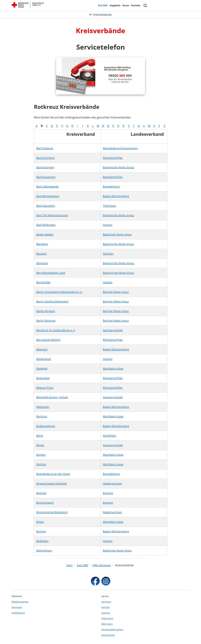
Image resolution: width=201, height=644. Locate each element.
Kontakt (136, 5)
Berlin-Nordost (46, 311)
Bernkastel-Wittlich (48, 340)
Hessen (108, 225)
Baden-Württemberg (116, 196)
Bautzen (41, 254)
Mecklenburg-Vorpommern (120, 148)
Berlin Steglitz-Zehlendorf (52, 301)
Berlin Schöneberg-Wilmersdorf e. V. (59, 292)
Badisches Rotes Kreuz (117, 234)
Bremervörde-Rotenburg (52, 512)
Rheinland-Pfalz (113, 158)
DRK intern (107, 624)
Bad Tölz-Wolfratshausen (52, 215)
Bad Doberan (45, 148)
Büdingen (42, 541)
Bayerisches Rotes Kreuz (118, 167)
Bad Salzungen (46, 206)
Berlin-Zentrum (46, 321)
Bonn (40, 436)
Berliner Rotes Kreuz (116, 292)
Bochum (42, 416)
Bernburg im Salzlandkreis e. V (56, 330)
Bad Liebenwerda (47, 187)
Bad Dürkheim (46, 158)
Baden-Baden (45, 234)
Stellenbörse (18, 613)
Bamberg (42, 244)
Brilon (40, 522)
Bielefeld (42, 369)
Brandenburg (111, 187)
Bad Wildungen (46, 225)
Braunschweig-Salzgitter (52, 483)
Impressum (107, 618)
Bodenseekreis (46, 426)
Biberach (42, 349)
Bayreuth (42, 263)
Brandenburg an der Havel (53, 474)
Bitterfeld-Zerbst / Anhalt (52, 397)
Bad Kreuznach (46, 177)
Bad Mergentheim (48, 196)
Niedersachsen (112, 483)
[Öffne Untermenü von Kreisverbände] (101, 15)
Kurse (126, 5)
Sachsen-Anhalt (113, 330)
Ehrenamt (17, 607)
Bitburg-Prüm (45, 388)
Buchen (41, 531)
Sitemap (106, 613)
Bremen (41, 493)
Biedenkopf (44, 359)
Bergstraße (43, 282)
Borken (41, 455)
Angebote (115, 5)
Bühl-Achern (44, 551)
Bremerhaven (45, 503)
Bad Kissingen (45, 167)
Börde (40, 445)
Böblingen (43, 407)
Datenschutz (108, 635)
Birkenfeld (43, 378)
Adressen (106, 602)
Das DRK (103, 5)
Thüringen (109, 206)
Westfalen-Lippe (113, 369)
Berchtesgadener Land (51, 273)
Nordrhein (109, 436)
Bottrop (41, 464)
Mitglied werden (20, 602)
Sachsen (108, 254)
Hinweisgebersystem (112, 630)
